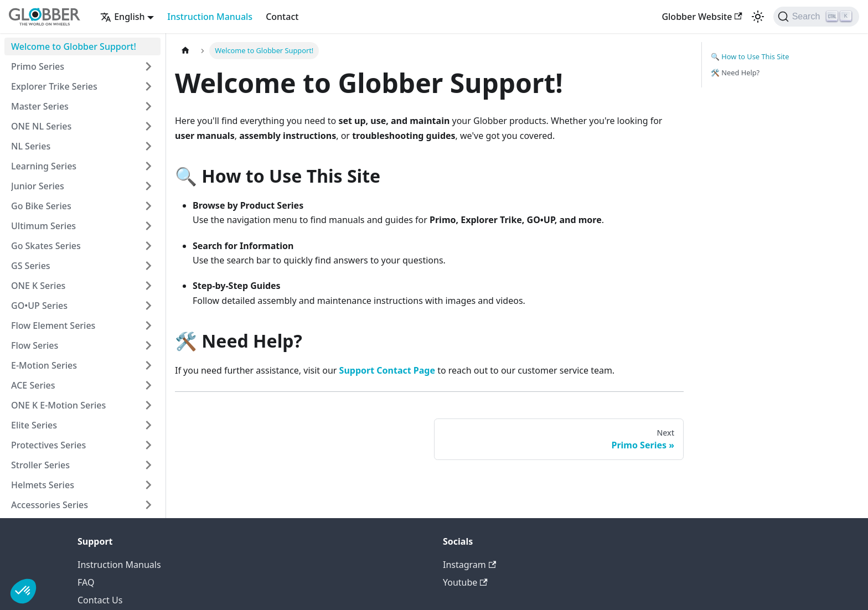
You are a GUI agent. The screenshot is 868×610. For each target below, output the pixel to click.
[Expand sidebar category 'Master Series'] (148, 106)
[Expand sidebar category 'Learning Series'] (148, 166)
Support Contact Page (387, 370)
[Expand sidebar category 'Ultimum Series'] (148, 226)
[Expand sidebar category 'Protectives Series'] (148, 445)
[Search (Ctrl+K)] (816, 17)
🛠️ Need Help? (735, 73)
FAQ (86, 582)
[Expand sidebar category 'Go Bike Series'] (148, 206)
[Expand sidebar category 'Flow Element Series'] (148, 325)
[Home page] (185, 51)
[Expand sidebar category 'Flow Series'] (148, 345)
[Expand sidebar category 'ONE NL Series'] (148, 126)
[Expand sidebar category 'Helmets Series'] (148, 485)
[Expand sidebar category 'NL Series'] (148, 146)
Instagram (469, 565)
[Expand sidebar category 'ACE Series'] (148, 385)
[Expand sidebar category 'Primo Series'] (148, 66)
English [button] (122, 17)
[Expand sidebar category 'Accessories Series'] (148, 505)
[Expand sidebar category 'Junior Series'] (148, 186)
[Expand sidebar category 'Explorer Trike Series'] (148, 86)
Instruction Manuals (210, 17)
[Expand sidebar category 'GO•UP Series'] (148, 306)
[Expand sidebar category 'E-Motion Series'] (148, 365)
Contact (282, 17)
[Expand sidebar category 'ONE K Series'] (148, 286)
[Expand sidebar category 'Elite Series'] (148, 425)
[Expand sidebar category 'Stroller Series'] (148, 465)
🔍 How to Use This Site (750, 56)
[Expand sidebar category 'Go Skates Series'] (148, 246)
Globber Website (702, 17)
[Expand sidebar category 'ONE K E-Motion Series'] (148, 405)
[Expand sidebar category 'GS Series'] (148, 266)
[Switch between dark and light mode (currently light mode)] (758, 17)
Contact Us (100, 600)
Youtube (465, 582)
